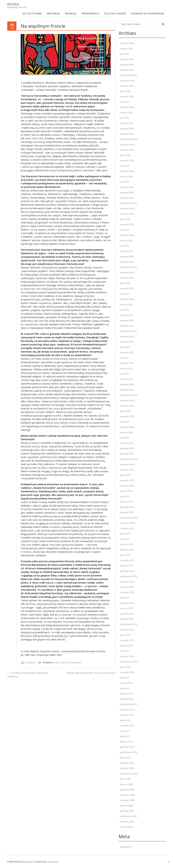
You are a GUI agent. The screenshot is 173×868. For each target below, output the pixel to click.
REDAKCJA (71, 13)
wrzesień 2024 (127, 145)
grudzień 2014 (127, 656)
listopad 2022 (127, 262)
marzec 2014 (126, 683)
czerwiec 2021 (127, 352)
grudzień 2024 (127, 128)
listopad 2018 (127, 512)
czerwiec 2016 (127, 592)
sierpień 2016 (127, 587)
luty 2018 (124, 539)
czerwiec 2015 (127, 640)
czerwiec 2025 (127, 96)
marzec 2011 (126, 742)
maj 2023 (124, 230)
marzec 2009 (126, 784)
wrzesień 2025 (127, 81)
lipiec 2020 (125, 411)
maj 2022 (124, 294)
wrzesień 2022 (127, 272)
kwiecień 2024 (127, 171)
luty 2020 (124, 438)
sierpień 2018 (127, 528)
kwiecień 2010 (127, 763)
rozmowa (76, 662)
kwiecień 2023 (127, 235)
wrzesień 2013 (127, 710)
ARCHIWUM (53, 13)
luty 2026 (124, 54)
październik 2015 (129, 624)
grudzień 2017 (127, 550)
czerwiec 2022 (127, 288)
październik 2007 (129, 816)
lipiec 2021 (125, 347)
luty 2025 (124, 118)
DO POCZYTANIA (32, 13)
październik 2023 (129, 203)
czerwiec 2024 (127, 160)
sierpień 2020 (127, 406)
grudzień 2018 (127, 507)
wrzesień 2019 (127, 464)
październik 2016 (129, 576)
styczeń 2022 (127, 315)
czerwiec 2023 (127, 224)
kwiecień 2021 (127, 363)
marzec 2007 (126, 827)
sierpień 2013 (127, 715)
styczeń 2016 (127, 614)
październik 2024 (129, 139)
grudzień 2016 (127, 571)
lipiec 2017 (125, 555)
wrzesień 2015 (127, 630)
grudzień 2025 (127, 64)
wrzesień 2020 (127, 400)
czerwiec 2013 (127, 726)
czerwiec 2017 (127, 560)
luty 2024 (124, 182)
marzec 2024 (126, 177)
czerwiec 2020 (127, 416)
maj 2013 (124, 731)
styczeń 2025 (127, 123)
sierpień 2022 (127, 278)
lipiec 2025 (125, 91)
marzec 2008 (126, 806)
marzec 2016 (126, 608)
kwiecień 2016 (127, 603)
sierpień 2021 (127, 342)
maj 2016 (124, 598)
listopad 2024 (127, 134)
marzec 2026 (126, 49)
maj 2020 (124, 422)
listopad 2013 (127, 699)
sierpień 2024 (127, 150)
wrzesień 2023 (127, 208)
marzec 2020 (126, 432)
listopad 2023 (127, 198)
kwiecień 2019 (127, 486)
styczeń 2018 (127, 544)
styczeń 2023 (127, 251)
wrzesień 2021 (127, 336)
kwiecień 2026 (127, 43)
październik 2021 (129, 331)
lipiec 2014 (125, 667)
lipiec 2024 (125, 155)
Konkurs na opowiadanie (148, 13)
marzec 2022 (126, 304)
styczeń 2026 (127, 59)
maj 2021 (124, 358)
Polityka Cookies (115, 13)
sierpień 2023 (127, 214)
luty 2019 (124, 496)
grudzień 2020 (127, 384)
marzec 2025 (126, 113)
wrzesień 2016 (127, 582)
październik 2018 (129, 518)
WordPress (53, 862)
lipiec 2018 (125, 534)
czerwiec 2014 (127, 672)
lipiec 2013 (125, 720)
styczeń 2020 (127, 443)
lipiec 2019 (125, 475)
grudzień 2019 (127, 448)
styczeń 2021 (127, 379)
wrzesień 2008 (127, 795)
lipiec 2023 (125, 219)
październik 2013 (129, 704)
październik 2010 (129, 752)
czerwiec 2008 (127, 800)
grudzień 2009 (127, 768)
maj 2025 (124, 102)
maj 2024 (124, 166)
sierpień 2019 (127, 470)
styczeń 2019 (127, 502)
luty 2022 (124, 310)
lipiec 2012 (125, 736)
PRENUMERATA (90, 13)
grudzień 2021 (127, 320)
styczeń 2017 (127, 566)
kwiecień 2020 (127, 427)
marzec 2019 (126, 491)
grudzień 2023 (127, 192)
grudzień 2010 (127, 747)
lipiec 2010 (125, 757)
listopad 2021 (127, 326)
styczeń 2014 (127, 694)
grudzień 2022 (127, 256)
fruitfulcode (29, 862)
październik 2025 (129, 75)
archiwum (30, 662)
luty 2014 (124, 688)
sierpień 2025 (127, 86)
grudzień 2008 (127, 789)
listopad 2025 (127, 70)
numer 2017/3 (61, 662)
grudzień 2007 (127, 811)
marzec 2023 (126, 240)
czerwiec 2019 (127, 480)
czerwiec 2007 (127, 821)
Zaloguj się (125, 847)
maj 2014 (124, 678)
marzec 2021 (126, 368)
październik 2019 (129, 459)
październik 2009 (129, 774)
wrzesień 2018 (127, 523)
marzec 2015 (126, 646)
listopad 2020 (127, 390)
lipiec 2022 (125, 283)
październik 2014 (129, 662)
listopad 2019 (127, 454)
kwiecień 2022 (127, 299)
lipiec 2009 (125, 779)
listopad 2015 (127, 619)
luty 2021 (124, 374)
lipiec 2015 (125, 635)
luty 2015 (124, 651)
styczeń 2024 (127, 187)
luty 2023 (124, 246)
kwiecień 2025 (127, 107)
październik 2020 (129, 395)
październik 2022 (129, 267)
